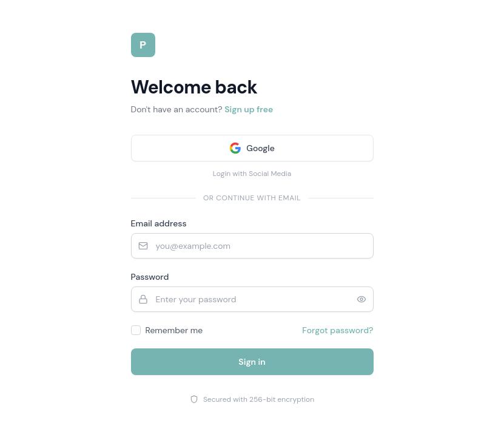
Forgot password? (338, 330)
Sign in (252, 362)
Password (150, 277)
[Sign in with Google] (252, 148)
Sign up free (249, 109)
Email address (159, 223)
